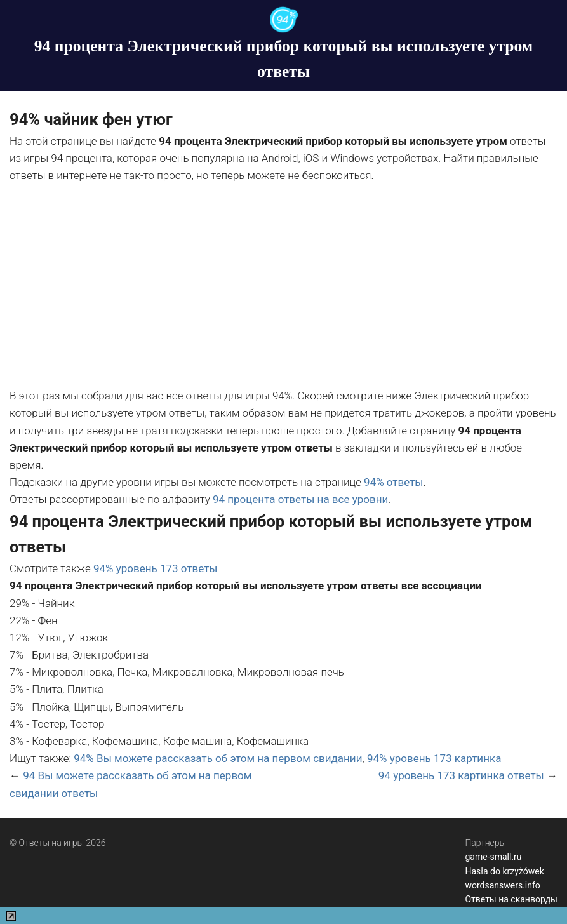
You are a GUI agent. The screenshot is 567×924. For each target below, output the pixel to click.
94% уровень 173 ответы (156, 568)
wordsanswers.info (502, 885)
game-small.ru (493, 857)
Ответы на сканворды (511, 899)
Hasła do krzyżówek (504, 871)
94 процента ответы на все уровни (300, 499)
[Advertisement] (283, 286)
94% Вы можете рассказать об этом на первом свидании (218, 758)
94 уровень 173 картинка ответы (461, 775)
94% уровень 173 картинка (434, 758)
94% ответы (393, 482)
